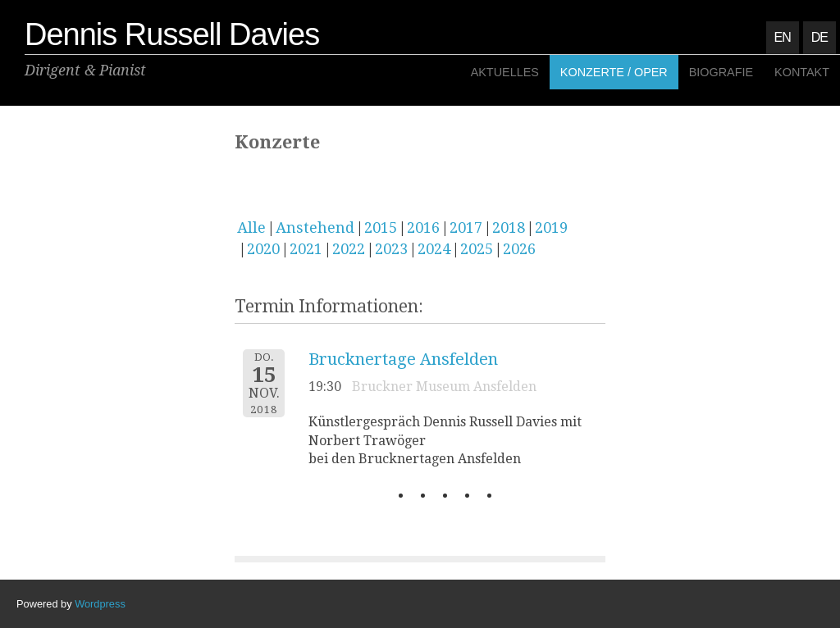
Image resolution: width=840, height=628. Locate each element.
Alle (251, 228)
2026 (519, 249)
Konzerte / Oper (614, 72)
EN (783, 37)
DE (819, 37)
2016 (423, 228)
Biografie (721, 72)
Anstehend (315, 228)
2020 (263, 249)
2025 (477, 249)
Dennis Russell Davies (172, 34)
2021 (306, 249)
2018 (509, 228)
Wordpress (100, 604)
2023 (391, 249)
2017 (466, 228)
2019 (551, 228)
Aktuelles (505, 72)
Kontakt (802, 72)
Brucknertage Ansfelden (403, 359)
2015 (381, 228)
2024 (434, 249)
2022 (349, 249)
